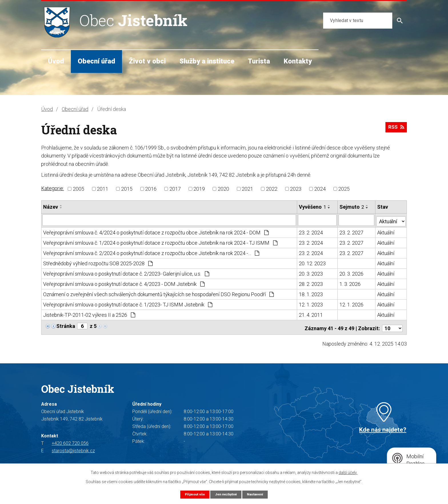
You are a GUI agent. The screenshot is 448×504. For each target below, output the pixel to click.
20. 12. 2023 (313, 262)
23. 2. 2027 (352, 231)
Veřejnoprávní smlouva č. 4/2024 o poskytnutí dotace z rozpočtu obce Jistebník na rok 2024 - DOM (156, 231)
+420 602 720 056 (70, 440)
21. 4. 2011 (311, 314)
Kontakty (298, 61)
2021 (247, 189)
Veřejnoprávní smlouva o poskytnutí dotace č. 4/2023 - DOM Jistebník (124, 283)
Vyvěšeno (313, 207)
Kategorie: (53, 188)
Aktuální (386, 231)
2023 (296, 189)
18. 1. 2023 (311, 293)
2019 (199, 189)
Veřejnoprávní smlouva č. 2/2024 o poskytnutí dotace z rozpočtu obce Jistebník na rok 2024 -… (151, 252)
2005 (79, 189)
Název (51, 207)
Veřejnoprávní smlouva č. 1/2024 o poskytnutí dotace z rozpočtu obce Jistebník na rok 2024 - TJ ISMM (160, 242)
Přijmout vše (192, 494)
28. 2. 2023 (311, 283)
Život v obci (147, 61)
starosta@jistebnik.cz (73, 448)
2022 (272, 189)
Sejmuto (352, 207)
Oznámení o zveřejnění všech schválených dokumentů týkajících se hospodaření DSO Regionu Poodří (158, 293)
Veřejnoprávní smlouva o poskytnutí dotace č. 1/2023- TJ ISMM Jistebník (128, 303)
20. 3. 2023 (311, 273)
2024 (320, 189)
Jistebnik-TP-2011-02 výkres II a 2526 (89, 314)
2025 (344, 189)
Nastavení (258, 494)
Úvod (56, 61)
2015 (127, 189)
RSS (395, 129)
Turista (259, 61)
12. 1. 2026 (352, 303)
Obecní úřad (96, 61)
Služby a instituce (207, 61)
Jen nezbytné (226, 494)
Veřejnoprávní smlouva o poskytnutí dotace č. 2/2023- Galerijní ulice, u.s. (126, 273)
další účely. (348, 472)
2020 (223, 189)
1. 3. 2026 (350, 283)
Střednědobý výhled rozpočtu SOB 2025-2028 (98, 262)
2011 (103, 189)
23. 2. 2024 (311, 231)
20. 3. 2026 (352, 273)
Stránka (66, 325)
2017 (175, 189)
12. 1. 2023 (311, 303)
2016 (151, 189)
